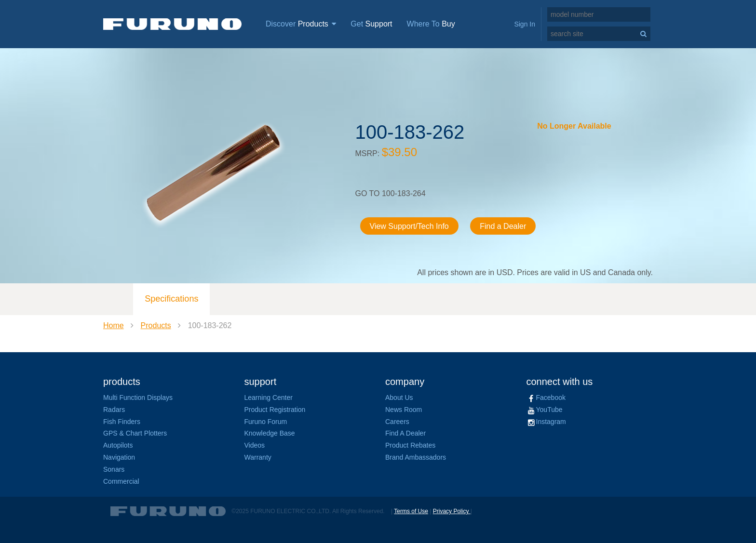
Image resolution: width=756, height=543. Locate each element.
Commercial (121, 481)
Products (156, 325)
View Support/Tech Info (409, 226)
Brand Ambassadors (416, 457)
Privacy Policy (452, 511)
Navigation (119, 457)
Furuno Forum (266, 422)
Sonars (114, 469)
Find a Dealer (503, 226)
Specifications (171, 299)
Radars (114, 410)
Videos (255, 445)
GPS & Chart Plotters (135, 433)
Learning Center (269, 397)
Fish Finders (122, 422)
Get (371, 24)
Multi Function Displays (138, 397)
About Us (399, 397)
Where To (431, 24)
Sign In (525, 24)
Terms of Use (411, 511)
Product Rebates (410, 445)
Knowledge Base (270, 433)
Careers (397, 422)
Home (114, 325)
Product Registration (275, 410)
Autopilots (118, 445)
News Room (404, 410)
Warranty (258, 457)
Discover (301, 24)
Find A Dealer (405, 433)
